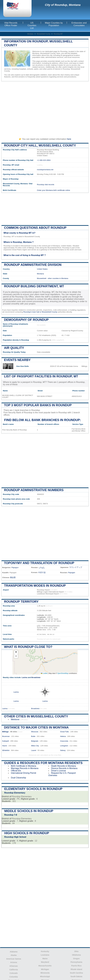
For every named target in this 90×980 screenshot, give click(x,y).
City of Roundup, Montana (63, 5)
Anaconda (64, 741)
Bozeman (6, 736)
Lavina (24, 677)
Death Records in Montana (64, 766)
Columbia (14, 977)
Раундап (72, 573)
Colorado (14, 973)
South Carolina (76, 973)
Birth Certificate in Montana (24, 766)
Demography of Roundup (26, 320)
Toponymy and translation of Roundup (39, 563)
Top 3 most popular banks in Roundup (38, 405)
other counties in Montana (58, 278)
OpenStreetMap (63, 673)
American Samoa (14, 959)
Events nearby (17, 360)
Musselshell (42, 278)
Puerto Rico (76, 966)
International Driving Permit (24, 773)
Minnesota (45, 973)
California (14, 970)
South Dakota (76, 976)
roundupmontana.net (45, 170)
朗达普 (13, 577)
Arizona (14, 962)
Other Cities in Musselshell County (36, 716)
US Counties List (32, 25)
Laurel (34, 750)
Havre (5, 746)
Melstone (15, 719)
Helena (63, 736)
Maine (45, 959)
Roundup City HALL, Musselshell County (40, 145)
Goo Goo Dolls (23, 366)
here (69, 139)
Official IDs (16, 771)
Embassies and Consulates (79, 24)
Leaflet (44, 673)
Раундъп (15, 567)
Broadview (36, 677)
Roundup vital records (46, 185)
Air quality (14, 348)
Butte (33, 736)
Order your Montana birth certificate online (54, 190)
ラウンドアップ (76, 567)
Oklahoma (76, 955)
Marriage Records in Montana (25, 768)
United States (42, 269)
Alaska (14, 955)
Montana (30, 34)
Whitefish (6, 750)
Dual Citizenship (18, 778)
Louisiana (45, 955)
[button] (16, 652)
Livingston (64, 746)
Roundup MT (58, 34)
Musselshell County (44, 34)
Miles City (35, 746)
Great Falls (64, 732)
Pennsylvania (76, 962)
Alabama (14, 952)
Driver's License (59, 771)
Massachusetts (45, 966)
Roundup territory (21, 602)
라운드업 (42, 572)
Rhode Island (76, 969)
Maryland (45, 962)
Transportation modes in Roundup (35, 586)
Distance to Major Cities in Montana (36, 727)
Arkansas (14, 966)
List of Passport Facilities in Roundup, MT (41, 376)
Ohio (76, 951)
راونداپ (42, 567)
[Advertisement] (45, 108)
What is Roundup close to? (28, 647)
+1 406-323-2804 (44, 160)
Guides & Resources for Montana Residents (43, 763)
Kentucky (45, 951)
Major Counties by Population (54, 24)
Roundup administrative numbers (34, 490)
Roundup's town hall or (33, 312)
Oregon (76, 959)
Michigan (45, 969)
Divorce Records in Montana (64, 768)
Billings (5, 732)
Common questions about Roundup (35, 228)
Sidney (63, 750)
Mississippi (45, 976)
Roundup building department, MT (34, 286)
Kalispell (6, 741)
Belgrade (35, 741)
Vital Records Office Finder (11, 24)
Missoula (35, 732)
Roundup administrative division (33, 265)
